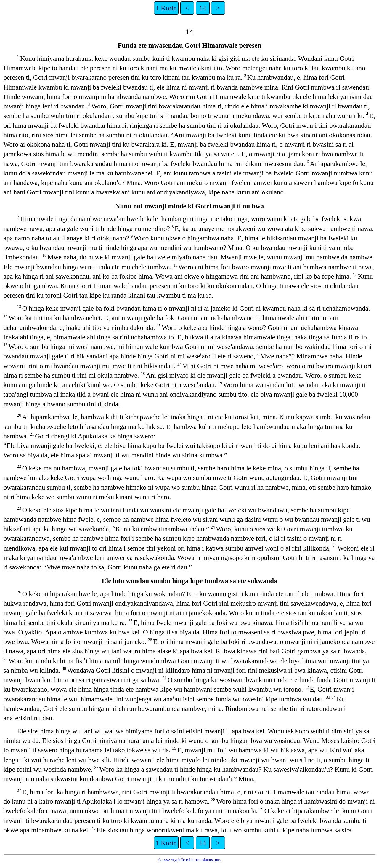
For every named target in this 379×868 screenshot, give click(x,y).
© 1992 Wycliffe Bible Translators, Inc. (189, 860)
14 (203, 8)
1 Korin (166, 8)
